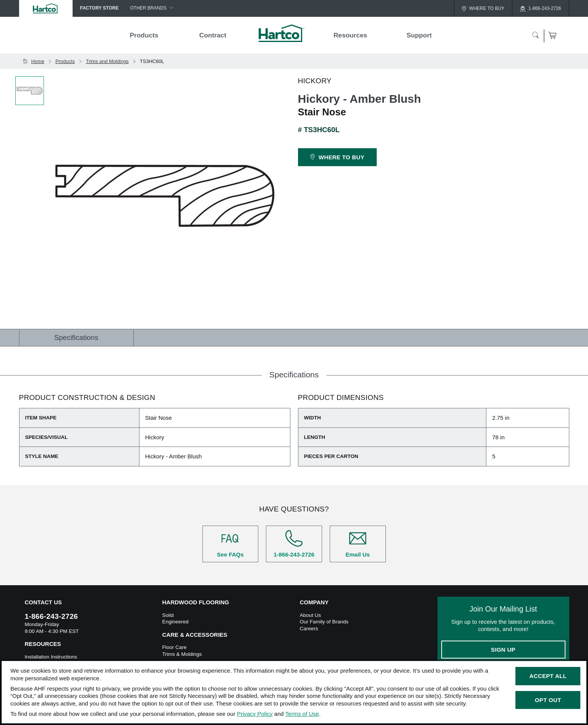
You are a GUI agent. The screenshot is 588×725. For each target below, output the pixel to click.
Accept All (548, 676)
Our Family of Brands (324, 622)
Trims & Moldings (182, 654)
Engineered (176, 622)
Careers (309, 629)
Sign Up (503, 650)
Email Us (358, 544)
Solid (168, 615)
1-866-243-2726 (294, 544)
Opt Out (548, 700)
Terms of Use (302, 714)
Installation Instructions (51, 657)
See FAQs (231, 544)
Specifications (76, 337)
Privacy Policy (255, 714)
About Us (311, 615)
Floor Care (175, 647)
